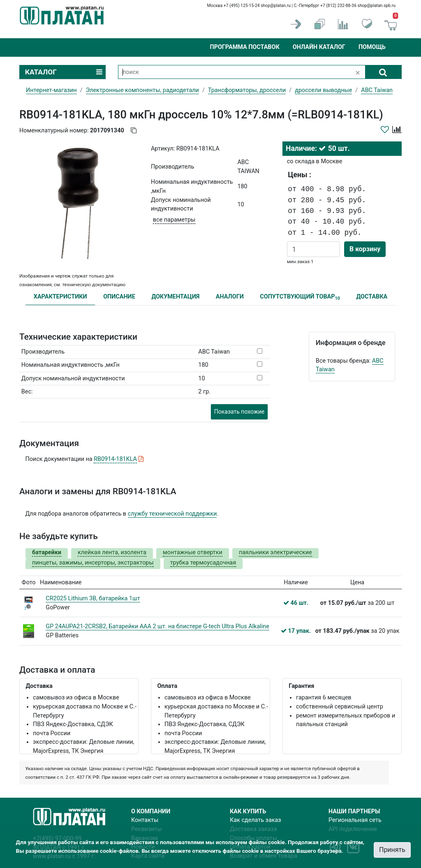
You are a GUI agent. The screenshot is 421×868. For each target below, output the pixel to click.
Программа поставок (244, 47)
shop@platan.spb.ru (377, 6)
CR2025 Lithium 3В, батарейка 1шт (93, 598)
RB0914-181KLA (115, 459)
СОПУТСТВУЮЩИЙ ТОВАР (300, 297)
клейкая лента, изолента (112, 552)
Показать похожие (239, 412)
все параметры (174, 220)
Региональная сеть (355, 820)
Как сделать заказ (256, 820)
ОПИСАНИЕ (119, 297)
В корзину (365, 249)
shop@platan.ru (276, 6)
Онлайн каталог (319, 47)
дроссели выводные (323, 90)
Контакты (145, 820)
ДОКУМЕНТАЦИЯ (175, 297)
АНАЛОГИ (230, 297)
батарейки (47, 552)
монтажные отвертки (193, 552)
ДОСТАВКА (372, 297)
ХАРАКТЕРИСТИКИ (60, 297)
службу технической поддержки (172, 514)
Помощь (372, 47)
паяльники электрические (275, 552)
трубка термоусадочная (203, 563)
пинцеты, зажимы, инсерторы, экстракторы (93, 563)
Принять (392, 850)
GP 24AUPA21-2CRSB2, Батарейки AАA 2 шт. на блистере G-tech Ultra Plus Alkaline (157, 626)
